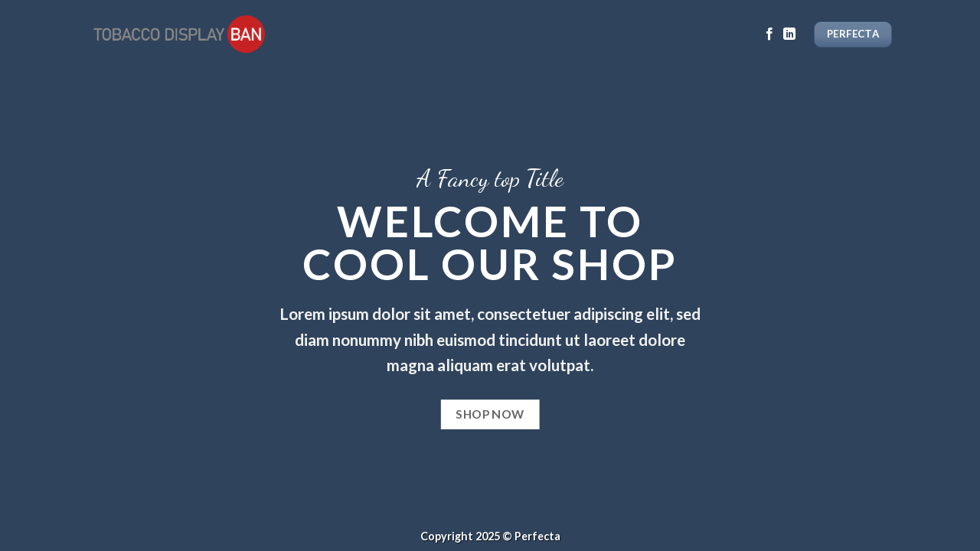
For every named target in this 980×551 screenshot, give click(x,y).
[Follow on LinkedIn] (789, 34)
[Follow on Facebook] (769, 34)
